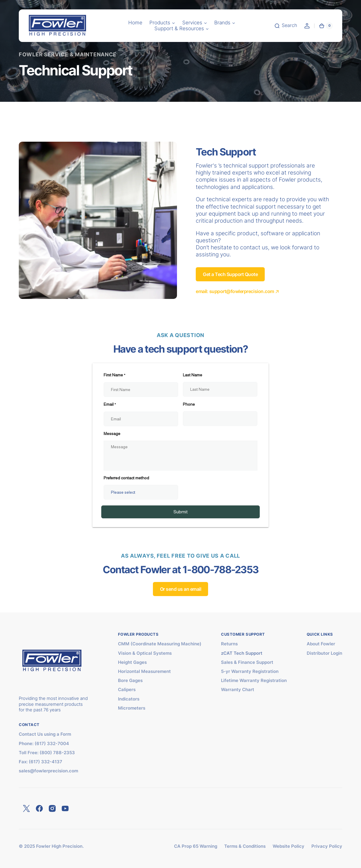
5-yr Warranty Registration (250, 671)
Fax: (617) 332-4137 (41, 762)
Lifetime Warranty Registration (254, 681)
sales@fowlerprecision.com (48, 771)
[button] (135, 23)
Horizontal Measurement (144, 671)
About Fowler (321, 644)
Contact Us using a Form (45, 734)
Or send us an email (181, 589)
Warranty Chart (238, 690)
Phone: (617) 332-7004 (44, 744)
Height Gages (132, 662)
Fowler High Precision (59, 846)
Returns (229, 644)
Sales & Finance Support (247, 662)
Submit (181, 512)
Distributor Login (324, 653)
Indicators (129, 699)
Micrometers (132, 708)
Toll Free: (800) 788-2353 (47, 753)
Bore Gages (130, 681)
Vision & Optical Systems (145, 653)
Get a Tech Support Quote (230, 274)
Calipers (127, 690)
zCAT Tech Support (242, 653)
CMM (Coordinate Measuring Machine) (160, 644)
